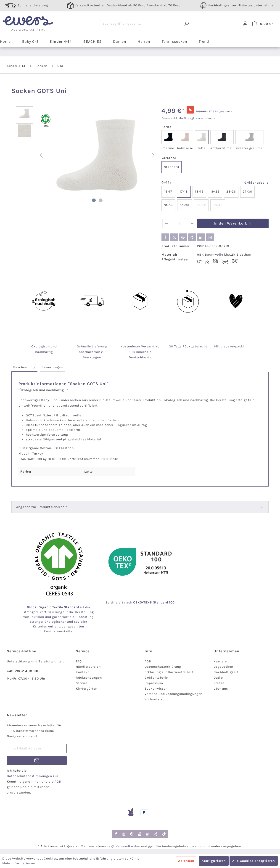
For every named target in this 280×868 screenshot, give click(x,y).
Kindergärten (87, 689)
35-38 (185, 205)
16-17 (168, 192)
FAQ (79, 661)
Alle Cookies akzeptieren (254, 861)
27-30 (247, 192)
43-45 (218, 205)
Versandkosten (128, 846)
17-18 (184, 192)
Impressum (154, 683)
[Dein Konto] (245, 24)
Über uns (221, 689)
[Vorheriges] (41, 155)
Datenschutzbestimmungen (29, 776)
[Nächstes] (153, 155)
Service (82, 683)
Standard (172, 167)
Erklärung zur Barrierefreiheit (169, 672)
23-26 (231, 192)
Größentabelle (256, 183)
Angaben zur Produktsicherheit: (42, 507)
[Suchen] (186, 24)
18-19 (199, 192)
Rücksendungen (89, 678)
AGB (148, 661)
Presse (219, 683)
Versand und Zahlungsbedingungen (173, 694)
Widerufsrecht (156, 699)
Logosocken (223, 667)
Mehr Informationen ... (21, 863)
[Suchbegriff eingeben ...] (141, 24)
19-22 (215, 192)
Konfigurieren (214, 861)
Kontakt (82, 672)
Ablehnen (186, 861)
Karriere (220, 661)
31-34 (168, 205)
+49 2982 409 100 (23, 671)
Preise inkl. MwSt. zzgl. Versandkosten (189, 118)
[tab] (24, 367)
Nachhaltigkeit (226, 672)
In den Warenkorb (233, 223)
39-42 (201, 205)
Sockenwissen (156, 689)
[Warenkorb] (263, 24)
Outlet (219, 678)
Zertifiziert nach (140, 602)
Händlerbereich (88, 667)
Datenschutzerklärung (163, 667)
